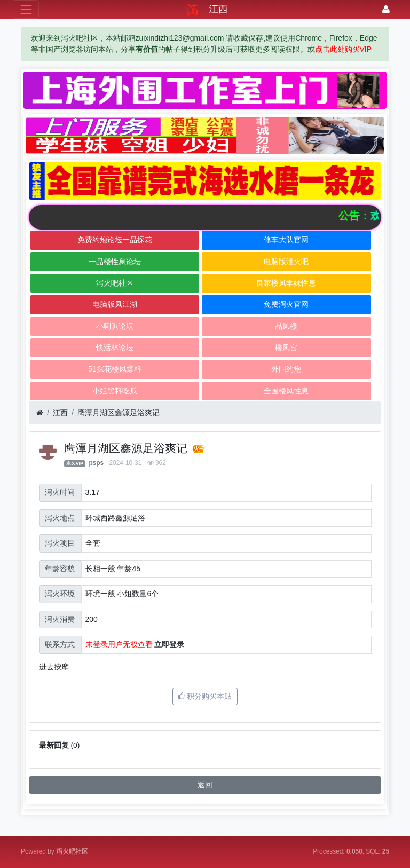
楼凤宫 (286, 348)
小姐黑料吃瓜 (115, 391)
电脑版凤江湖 (115, 304)
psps (96, 463)
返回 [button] (205, 785)
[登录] (386, 9)
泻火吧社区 (115, 283)
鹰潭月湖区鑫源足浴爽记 (119, 413)
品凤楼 (286, 326)
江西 (60, 413)
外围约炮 (286, 369)
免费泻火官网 (286, 304)
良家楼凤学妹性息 (286, 283)
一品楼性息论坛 (115, 262)
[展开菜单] (26, 9)
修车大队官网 (286, 240)
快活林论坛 (115, 348)
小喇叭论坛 (115, 326)
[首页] (40, 413)
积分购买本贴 (205, 696)
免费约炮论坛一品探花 (115, 240)
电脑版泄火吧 (286, 262)
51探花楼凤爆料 (115, 369)
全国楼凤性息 (286, 391)
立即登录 (169, 644)
